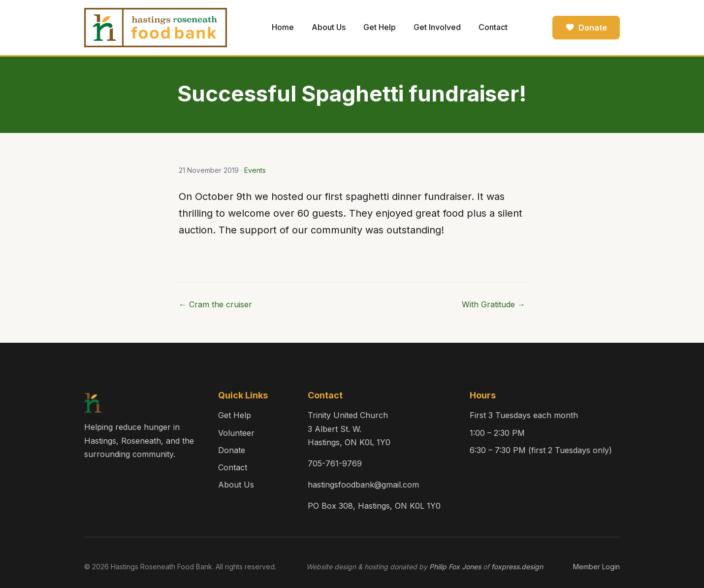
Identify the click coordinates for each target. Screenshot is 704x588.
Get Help (380, 27)
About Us (329, 27)
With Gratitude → (494, 304)
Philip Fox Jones (455, 567)
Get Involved (437, 27)
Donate (586, 28)
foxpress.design (517, 567)
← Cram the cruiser (215, 304)
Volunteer (236, 433)
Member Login (596, 567)
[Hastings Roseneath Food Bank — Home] (156, 28)
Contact (493, 27)
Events (255, 170)
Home (283, 27)
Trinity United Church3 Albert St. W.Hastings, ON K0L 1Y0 (349, 428)
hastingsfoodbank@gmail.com (363, 485)
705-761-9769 (335, 463)
